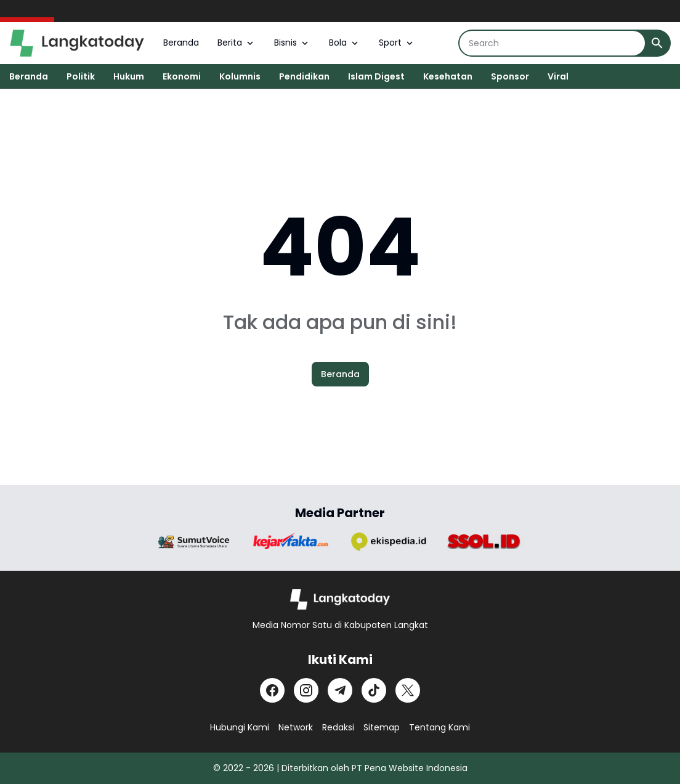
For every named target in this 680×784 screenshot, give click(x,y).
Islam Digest (376, 76)
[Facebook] (272, 690)
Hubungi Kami (240, 727)
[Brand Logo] (194, 542)
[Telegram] (340, 690)
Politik (81, 76)
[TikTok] (374, 690)
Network (296, 727)
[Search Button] (657, 43)
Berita (237, 43)
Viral (558, 76)
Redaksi (338, 727)
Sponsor (510, 76)
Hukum (129, 76)
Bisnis (292, 43)
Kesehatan (448, 76)
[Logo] (340, 599)
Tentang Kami (439, 727)
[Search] (552, 43)
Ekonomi (182, 76)
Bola (345, 43)
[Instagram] (306, 690)
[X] (408, 690)
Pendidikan (304, 76)
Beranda (181, 43)
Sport (397, 43)
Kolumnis (240, 76)
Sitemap (382, 727)
